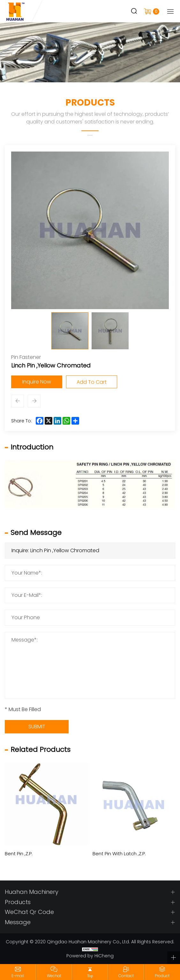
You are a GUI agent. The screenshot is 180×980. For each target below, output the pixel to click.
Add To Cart (92, 382)
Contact (126, 976)
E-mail (18, 976)
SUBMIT (37, 727)
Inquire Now (37, 382)
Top (90, 976)
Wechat (54, 976)
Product (162, 976)
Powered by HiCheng (90, 956)
